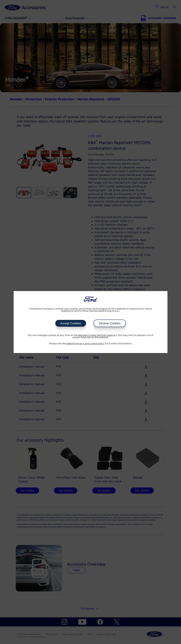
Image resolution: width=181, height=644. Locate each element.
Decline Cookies (110, 323)
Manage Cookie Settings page (95, 335)
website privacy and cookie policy (85, 344)
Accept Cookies (71, 323)
